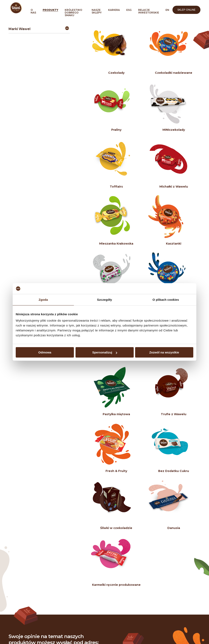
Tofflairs (116, 187)
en (167, 10)
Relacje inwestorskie (149, 11)
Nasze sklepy (97, 11)
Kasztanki (174, 244)
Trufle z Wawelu (174, 414)
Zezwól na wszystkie (164, 352)
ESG (129, 10)
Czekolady (116, 73)
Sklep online (186, 10)
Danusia (174, 528)
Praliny (116, 130)
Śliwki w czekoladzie (116, 528)
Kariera (114, 10)
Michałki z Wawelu (174, 187)
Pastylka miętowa (116, 414)
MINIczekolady (174, 130)
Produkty (50, 10)
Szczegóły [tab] (104, 299)
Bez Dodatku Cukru (174, 471)
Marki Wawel (19, 29)
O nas (33, 11)
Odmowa (45, 352)
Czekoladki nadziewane (174, 73)
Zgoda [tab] (43, 299)
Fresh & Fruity (116, 471)
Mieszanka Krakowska (116, 244)
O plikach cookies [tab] (166, 299)
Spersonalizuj (105, 352)
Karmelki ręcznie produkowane (116, 585)
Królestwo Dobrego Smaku (73, 13)
